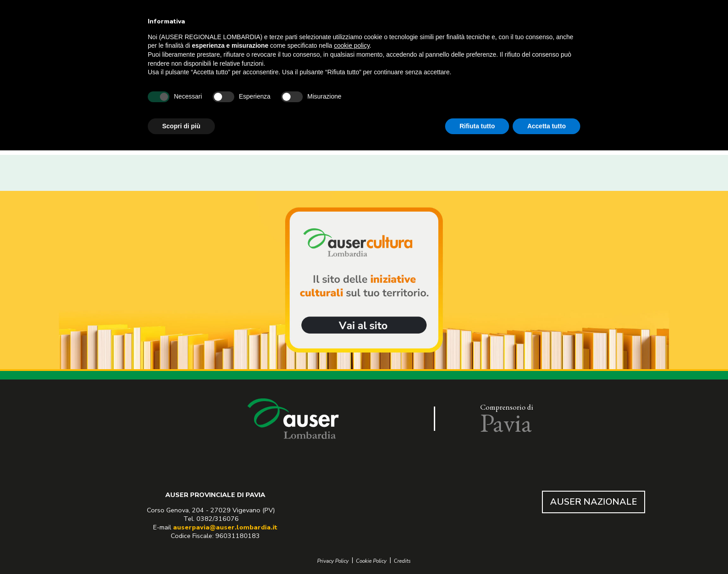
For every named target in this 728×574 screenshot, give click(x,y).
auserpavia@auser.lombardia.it (225, 527)
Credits (402, 561)
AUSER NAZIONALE (594, 502)
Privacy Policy (333, 561)
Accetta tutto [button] (546, 126)
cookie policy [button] (352, 45)
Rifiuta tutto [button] (477, 126)
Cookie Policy (371, 561)
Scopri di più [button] (181, 126)
